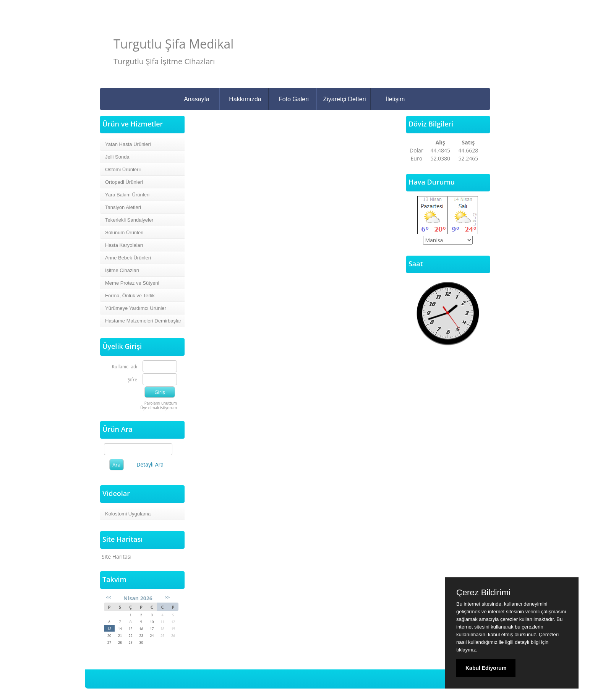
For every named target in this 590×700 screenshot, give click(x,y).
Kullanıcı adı (125, 367)
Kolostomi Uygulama (128, 514)
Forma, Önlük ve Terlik (130, 296)
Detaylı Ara (150, 464)
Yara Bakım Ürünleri (127, 195)
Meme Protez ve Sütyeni (132, 283)
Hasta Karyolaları (124, 245)
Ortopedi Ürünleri (124, 182)
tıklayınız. (467, 650)
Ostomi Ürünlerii (123, 169)
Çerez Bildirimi (483, 593)
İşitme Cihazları (122, 270)
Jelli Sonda (117, 157)
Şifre (132, 380)
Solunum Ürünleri (124, 233)
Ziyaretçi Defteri (344, 99)
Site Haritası (117, 557)
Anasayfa (197, 99)
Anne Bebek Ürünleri (128, 258)
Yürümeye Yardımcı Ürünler (136, 308)
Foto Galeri (294, 99)
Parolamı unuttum (161, 403)
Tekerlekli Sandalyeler (129, 220)
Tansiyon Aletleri (123, 207)
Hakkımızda (245, 99)
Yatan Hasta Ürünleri (128, 144)
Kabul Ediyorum (486, 668)
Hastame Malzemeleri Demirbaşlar (143, 321)
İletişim (395, 99)
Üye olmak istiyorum (159, 408)
